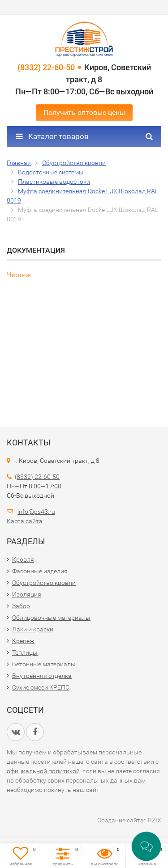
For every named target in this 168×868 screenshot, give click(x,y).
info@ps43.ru (36, 512)
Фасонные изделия (40, 571)
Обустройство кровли (44, 583)
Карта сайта (25, 521)
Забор (21, 606)
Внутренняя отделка (42, 676)
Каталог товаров (52, 136)
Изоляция (27, 594)
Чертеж (19, 275)
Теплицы (25, 652)
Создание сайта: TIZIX (129, 820)
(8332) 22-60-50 (46, 67)
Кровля (23, 559)
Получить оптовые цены (84, 112)
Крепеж (23, 641)
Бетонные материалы (44, 664)
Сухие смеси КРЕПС (41, 687)
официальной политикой (43, 771)
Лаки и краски (33, 629)
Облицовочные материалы (51, 618)
